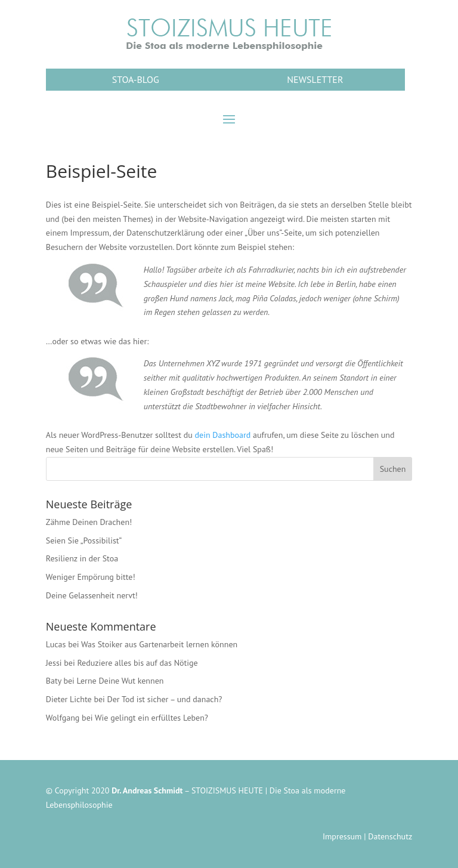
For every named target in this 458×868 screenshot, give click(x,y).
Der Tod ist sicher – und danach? (165, 699)
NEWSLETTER (315, 79)
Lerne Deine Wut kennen (120, 681)
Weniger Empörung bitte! (91, 577)
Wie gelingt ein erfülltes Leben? (151, 718)
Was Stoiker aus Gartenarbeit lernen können (159, 644)
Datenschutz (390, 836)
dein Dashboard (223, 435)
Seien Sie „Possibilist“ (84, 540)
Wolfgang (63, 718)
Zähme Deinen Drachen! (89, 522)
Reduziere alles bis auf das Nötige (137, 663)
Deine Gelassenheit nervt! (92, 595)
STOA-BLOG (136, 79)
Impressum (342, 836)
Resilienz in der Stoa (82, 558)
